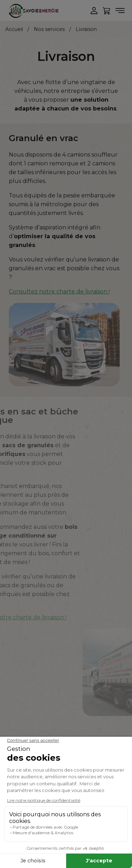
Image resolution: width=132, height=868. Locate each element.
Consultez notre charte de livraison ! (59, 292)
